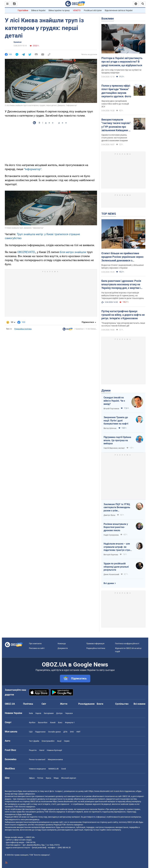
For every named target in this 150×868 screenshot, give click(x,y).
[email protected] (39, 848)
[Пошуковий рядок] (143, 4)
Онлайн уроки (54, 732)
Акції (59, 741)
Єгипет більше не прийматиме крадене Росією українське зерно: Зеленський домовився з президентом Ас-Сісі (123, 257)
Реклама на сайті (37, 648)
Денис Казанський (111, 574)
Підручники (40, 732)
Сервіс (67, 741)
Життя (64, 704)
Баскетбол (43, 722)
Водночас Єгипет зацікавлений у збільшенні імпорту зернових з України (122, 266)
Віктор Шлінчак (110, 428)
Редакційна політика (23, 329)
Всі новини (139, 704)
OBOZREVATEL (26, 252)
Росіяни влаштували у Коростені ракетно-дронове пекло (116, 527)
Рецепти (33, 750)
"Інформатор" (33, 169)
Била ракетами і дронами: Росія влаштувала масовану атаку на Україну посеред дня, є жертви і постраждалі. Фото (121, 285)
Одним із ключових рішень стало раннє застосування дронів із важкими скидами (115, 138)
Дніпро (59, 713)
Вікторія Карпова (111, 555)
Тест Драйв (34, 741)
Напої (42, 750)
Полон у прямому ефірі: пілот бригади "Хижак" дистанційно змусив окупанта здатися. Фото (116, 91)
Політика (28, 704)
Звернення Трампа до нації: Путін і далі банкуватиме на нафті (116, 420)
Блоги (100, 704)
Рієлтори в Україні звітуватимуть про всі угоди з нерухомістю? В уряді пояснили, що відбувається (122, 62)
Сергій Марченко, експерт (114, 448)
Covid (63, 769)
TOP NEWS (109, 214)
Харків (38, 713)
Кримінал (18, 42)
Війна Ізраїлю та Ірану (59, 10)
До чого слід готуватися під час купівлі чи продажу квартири (121, 71)
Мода (56, 778)
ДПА (65, 732)
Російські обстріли (93, 10)
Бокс (60, 722)
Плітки (40, 778)
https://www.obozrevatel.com (101, 791)
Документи (63, 648)
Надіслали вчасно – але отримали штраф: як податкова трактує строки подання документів (118, 547)
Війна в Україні (38, 10)
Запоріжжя (49, 713)
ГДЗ (31, 732)
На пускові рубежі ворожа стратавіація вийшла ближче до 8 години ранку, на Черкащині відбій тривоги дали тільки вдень (123, 295)
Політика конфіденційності (127, 644)
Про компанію (35, 644)
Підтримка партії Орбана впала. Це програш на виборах (117, 440)
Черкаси (69, 713)
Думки (106, 390)
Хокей (53, 722)
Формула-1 (70, 722)
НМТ (78, 732)
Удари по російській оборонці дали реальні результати (116, 567)
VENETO (77, 10)
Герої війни (23, 10)
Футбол (32, 722)
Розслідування (86, 704)
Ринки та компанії (37, 759)
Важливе (108, 18)
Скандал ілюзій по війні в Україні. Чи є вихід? (114, 401)
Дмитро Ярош (109, 515)
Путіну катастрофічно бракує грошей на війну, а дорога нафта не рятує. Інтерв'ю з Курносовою (123, 315)
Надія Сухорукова (111, 535)
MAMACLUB (53, 769)
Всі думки (109, 583)
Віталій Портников (111, 409)
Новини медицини (37, 769)
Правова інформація (95, 644)
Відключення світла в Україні (119, 10)
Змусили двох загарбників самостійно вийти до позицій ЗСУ (115, 104)
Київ (31, 713)
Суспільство (122, 704)
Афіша (32, 778)
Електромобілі (48, 741)
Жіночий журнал (69, 778)
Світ (44, 704)
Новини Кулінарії (54, 750)
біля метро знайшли (73, 252)
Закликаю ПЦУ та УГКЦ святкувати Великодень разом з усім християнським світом (117, 508)
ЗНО (72, 732)
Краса (48, 778)
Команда (62, 644)
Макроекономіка (55, 759)
